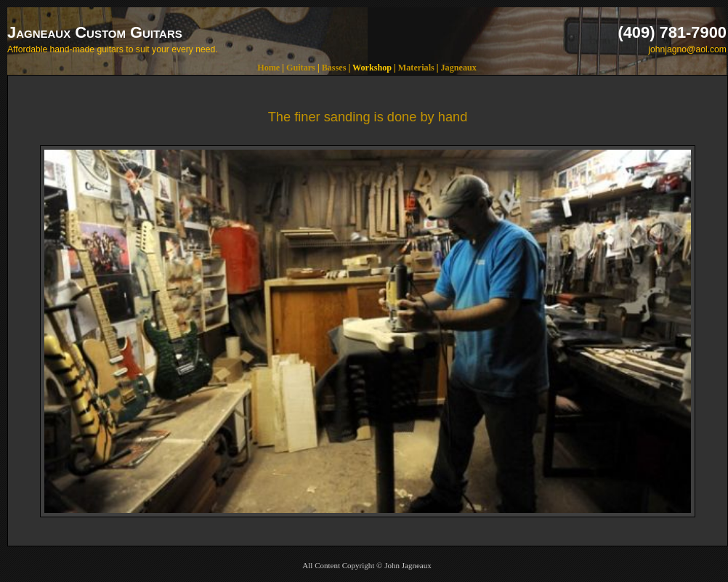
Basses (334, 68)
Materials (416, 68)
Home (268, 68)
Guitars (301, 68)
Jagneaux (459, 68)
